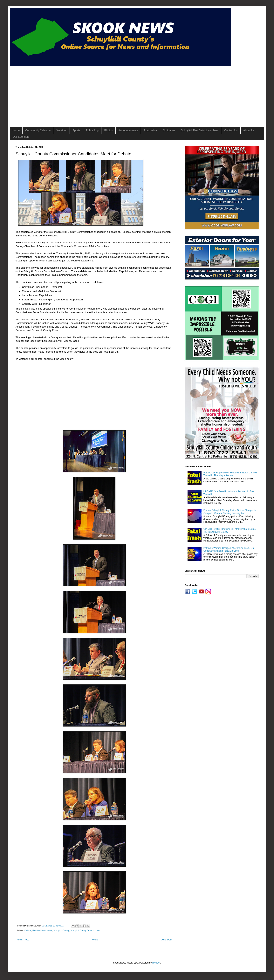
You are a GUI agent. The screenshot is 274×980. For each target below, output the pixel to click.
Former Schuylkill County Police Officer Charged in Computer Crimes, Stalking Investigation (230, 512)
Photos (108, 130)
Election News (39, 930)
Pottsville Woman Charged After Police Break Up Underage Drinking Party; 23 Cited (229, 549)
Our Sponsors (21, 137)
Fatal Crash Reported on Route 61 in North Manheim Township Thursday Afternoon (231, 474)
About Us (249, 130)
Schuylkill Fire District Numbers (200, 130)
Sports (76, 130)
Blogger (156, 963)
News (49, 930)
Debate (28, 930)
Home (16, 130)
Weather (62, 130)
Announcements (128, 130)
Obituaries (169, 130)
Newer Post (23, 940)
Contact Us (231, 130)
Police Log (92, 130)
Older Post (166, 940)
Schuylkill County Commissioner (85, 930)
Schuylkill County (61, 930)
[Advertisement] (82, 93)
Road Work (150, 130)
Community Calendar (38, 130)
